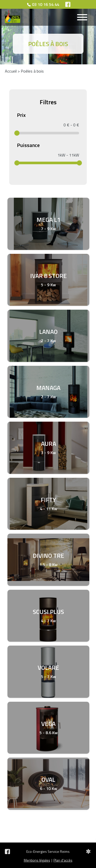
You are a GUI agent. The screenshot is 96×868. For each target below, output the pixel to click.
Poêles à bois (32, 71)
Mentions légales (37, 860)
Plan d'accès (63, 860)
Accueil (11, 71)
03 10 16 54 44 (46, 4)
